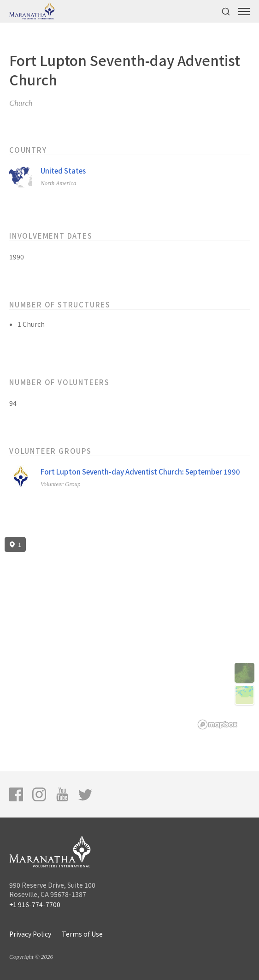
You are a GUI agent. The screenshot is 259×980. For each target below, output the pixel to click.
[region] (129, 633)
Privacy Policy (30, 934)
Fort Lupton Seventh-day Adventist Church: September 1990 (140, 472)
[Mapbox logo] (218, 724)
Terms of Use (82, 934)
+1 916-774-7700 (35, 904)
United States (63, 171)
